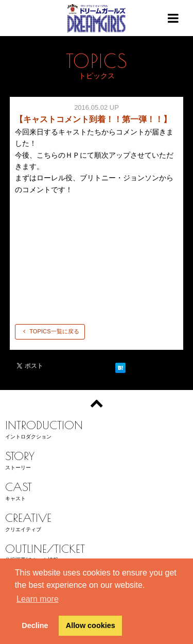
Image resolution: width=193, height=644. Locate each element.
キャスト (97, 490)
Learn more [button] (38, 599)
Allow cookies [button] (91, 625)
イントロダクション (97, 428)
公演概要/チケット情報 (97, 552)
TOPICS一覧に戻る (50, 331)
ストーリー (97, 459)
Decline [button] (35, 625)
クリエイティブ (97, 521)
